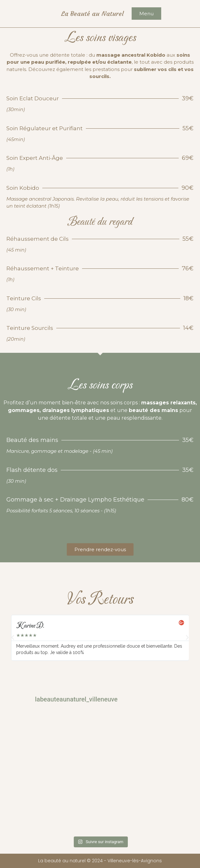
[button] (13, 637)
